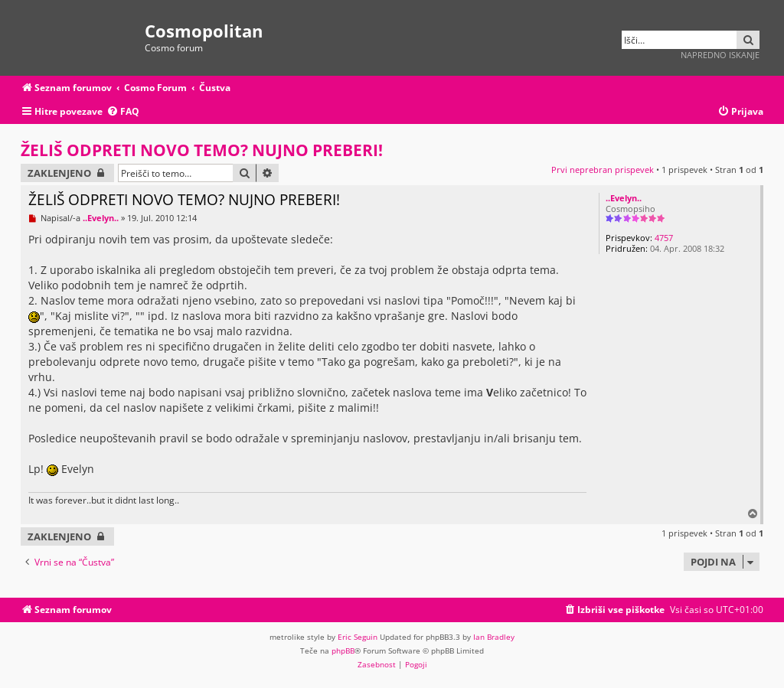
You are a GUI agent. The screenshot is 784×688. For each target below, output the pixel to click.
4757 (664, 238)
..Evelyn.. (624, 198)
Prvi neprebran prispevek (603, 170)
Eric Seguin (358, 637)
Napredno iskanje (720, 55)
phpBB (343, 651)
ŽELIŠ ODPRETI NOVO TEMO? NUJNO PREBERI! (202, 150)
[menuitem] (123, 112)
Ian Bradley (494, 637)
